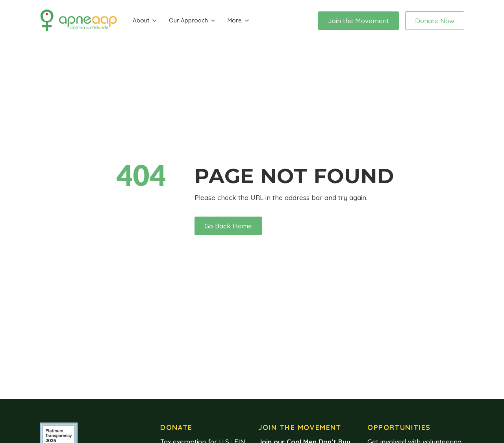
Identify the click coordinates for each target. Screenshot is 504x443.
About (141, 20)
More (235, 20)
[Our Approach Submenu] (213, 21)
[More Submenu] (247, 21)
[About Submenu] (154, 21)
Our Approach (188, 20)
